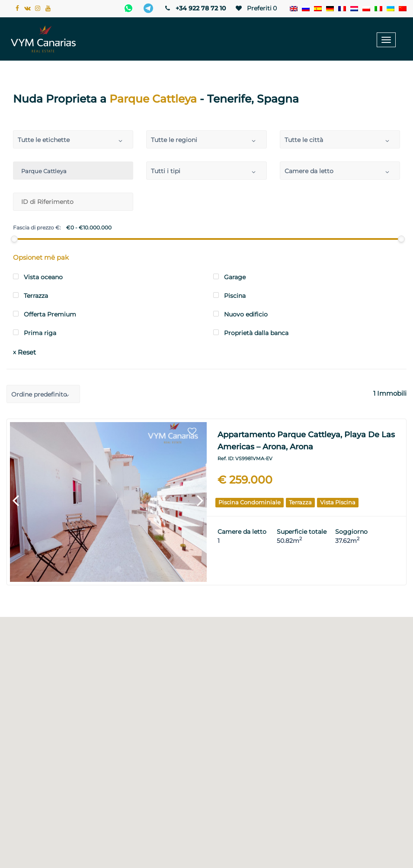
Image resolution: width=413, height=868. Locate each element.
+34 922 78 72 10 (195, 8)
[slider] (14, 239)
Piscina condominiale (250, 502)
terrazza (300, 502)
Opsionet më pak (41, 257)
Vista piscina (338, 502)
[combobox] (73, 139)
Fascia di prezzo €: (37, 228)
